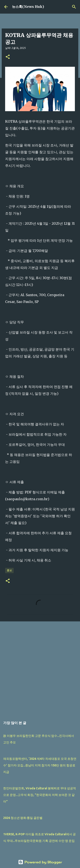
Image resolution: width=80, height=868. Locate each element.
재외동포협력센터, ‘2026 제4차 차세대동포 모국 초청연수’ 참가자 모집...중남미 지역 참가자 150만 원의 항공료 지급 (40, 765)
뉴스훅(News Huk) (28, 7)
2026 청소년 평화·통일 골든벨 (23, 818)
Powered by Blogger (40, 862)
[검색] (74, 7)
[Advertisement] (40, 668)
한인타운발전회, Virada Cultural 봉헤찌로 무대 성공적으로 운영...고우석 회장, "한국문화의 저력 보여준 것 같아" (40, 795)
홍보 (9, 570)
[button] (8, 57)
